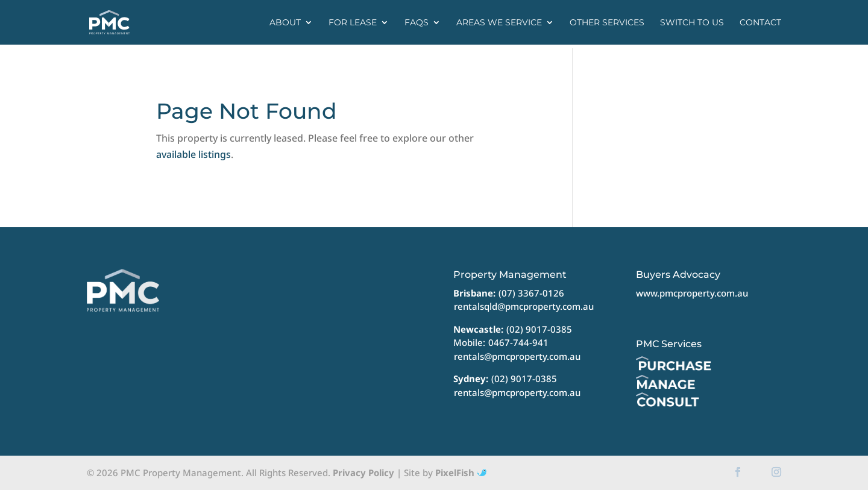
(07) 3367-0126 (531, 293)
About (285, 23)
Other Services (607, 23)
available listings (193, 154)
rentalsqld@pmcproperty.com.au (524, 306)
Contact (760, 23)
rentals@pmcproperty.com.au (517, 356)
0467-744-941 (518, 342)
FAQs (417, 23)
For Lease (353, 23)
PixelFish (461, 473)
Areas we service (499, 23)
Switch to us (692, 23)
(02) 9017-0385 (539, 329)
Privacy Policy (363, 473)
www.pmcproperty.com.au (692, 293)
